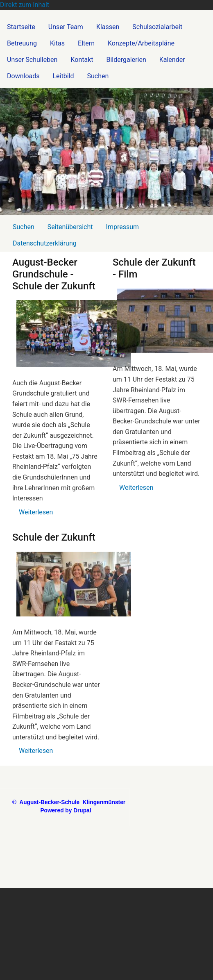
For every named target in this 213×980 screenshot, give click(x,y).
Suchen (24, 227)
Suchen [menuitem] (98, 76)
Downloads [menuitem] (23, 76)
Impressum (123, 227)
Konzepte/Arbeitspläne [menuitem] (141, 43)
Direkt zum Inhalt (25, 5)
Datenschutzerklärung (45, 243)
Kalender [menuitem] (172, 60)
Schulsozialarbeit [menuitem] (157, 27)
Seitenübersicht (70, 227)
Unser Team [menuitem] (66, 27)
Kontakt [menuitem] (82, 60)
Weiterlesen (36, 512)
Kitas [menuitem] (57, 43)
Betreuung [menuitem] (22, 43)
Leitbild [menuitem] (63, 76)
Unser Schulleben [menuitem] (32, 60)
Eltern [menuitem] (86, 43)
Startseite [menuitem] (21, 27)
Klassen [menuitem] (108, 27)
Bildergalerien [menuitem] (126, 60)
